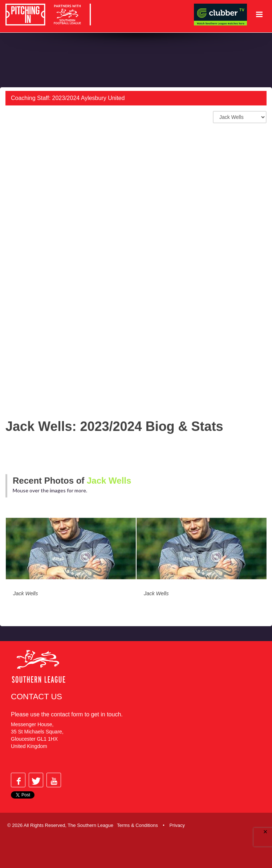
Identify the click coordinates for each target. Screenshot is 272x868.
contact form (67, 714)
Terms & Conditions (137, 825)
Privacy (177, 825)
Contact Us (36, 697)
